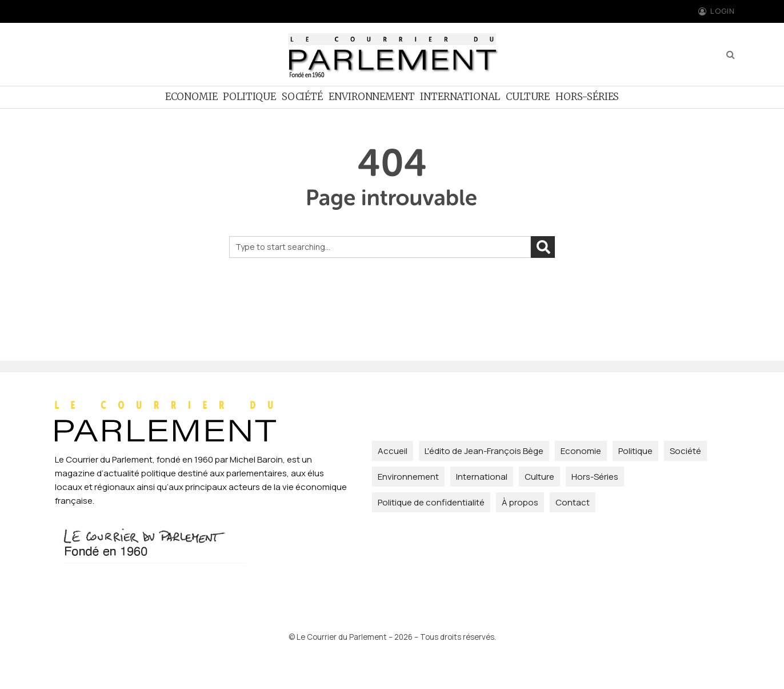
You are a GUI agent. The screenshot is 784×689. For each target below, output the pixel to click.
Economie (191, 97)
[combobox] (380, 247)
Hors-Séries (587, 97)
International (460, 97)
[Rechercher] (543, 247)
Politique (249, 97)
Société (302, 97)
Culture (528, 97)
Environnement (372, 97)
